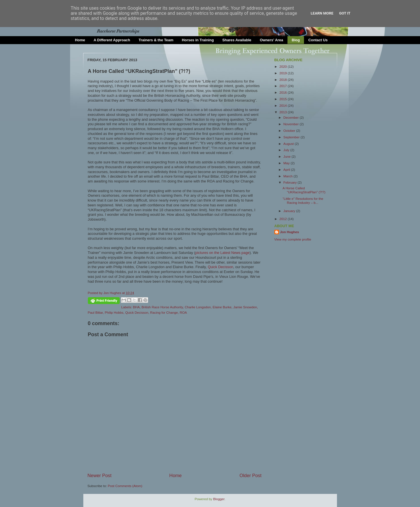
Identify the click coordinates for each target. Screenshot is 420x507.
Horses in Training (198, 40)
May (287, 163)
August (289, 144)
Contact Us (318, 40)
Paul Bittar (95, 312)
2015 (284, 99)
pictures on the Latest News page (223, 253)
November (292, 124)
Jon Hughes (113, 293)
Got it (345, 13)
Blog (296, 40)
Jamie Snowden (245, 307)
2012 (284, 219)
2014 (284, 105)
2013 (284, 112)
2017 (284, 86)
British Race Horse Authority (162, 307)
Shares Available (237, 40)
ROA (183, 312)
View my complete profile (293, 239)
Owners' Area (272, 40)
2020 (284, 66)
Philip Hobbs (114, 312)
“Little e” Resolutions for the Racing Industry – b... (303, 201)
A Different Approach (112, 40)
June (288, 156)
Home (80, 40)
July (287, 150)
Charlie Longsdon (198, 307)
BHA (136, 307)
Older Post (250, 475)
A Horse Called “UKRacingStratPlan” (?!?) (304, 190)
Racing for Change (164, 312)
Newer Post (100, 475)
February (291, 182)
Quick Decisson (221, 267)
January (290, 211)
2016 (284, 92)
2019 (284, 73)
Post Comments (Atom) (125, 486)
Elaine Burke (222, 307)
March (289, 176)
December (292, 117)
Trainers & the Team (156, 40)
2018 (284, 80)
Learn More (322, 13)
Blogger (219, 499)
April (287, 170)
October (290, 131)
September (292, 137)
